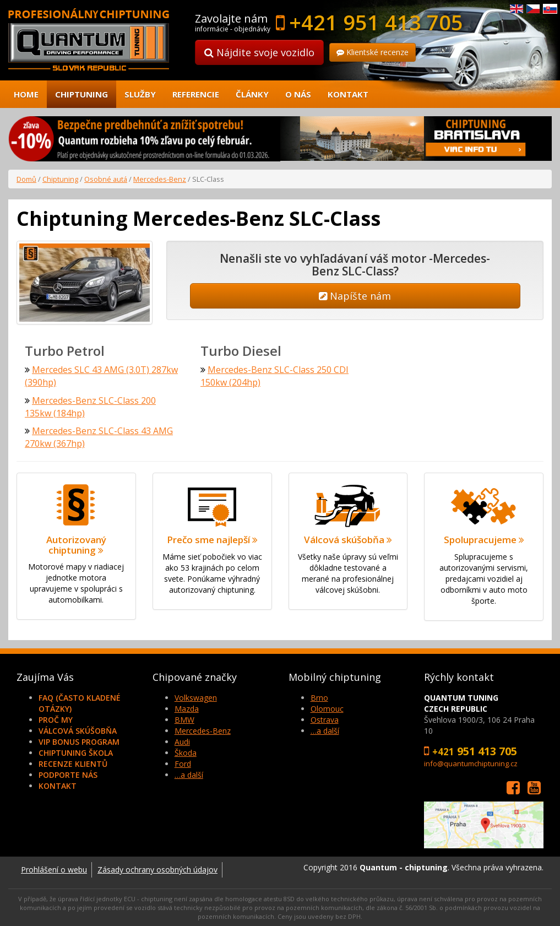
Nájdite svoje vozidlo (259, 52)
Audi (182, 742)
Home (26, 94)
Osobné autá (106, 179)
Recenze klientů (73, 764)
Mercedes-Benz (160, 179)
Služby (140, 94)
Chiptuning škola (76, 753)
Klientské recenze (373, 52)
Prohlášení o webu (54, 870)
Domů (26, 179)
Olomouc (327, 709)
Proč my (56, 720)
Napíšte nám (355, 296)
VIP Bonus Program (79, 742)
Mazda (187, 709)
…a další (189, 775)
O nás (298, 94)
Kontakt (348, 94)
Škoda (186, 753)
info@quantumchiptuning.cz (471, 763)
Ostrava (325, 720)
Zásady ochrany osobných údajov (157, 870)
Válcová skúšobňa (78, 731)
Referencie (196, 94)
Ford (183, 764)
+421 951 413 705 (376, 22)
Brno (319, 698)
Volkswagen (196, 698)
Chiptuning (81, 94)
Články (252, 94)
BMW (184, 720)
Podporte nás (68, 775)
